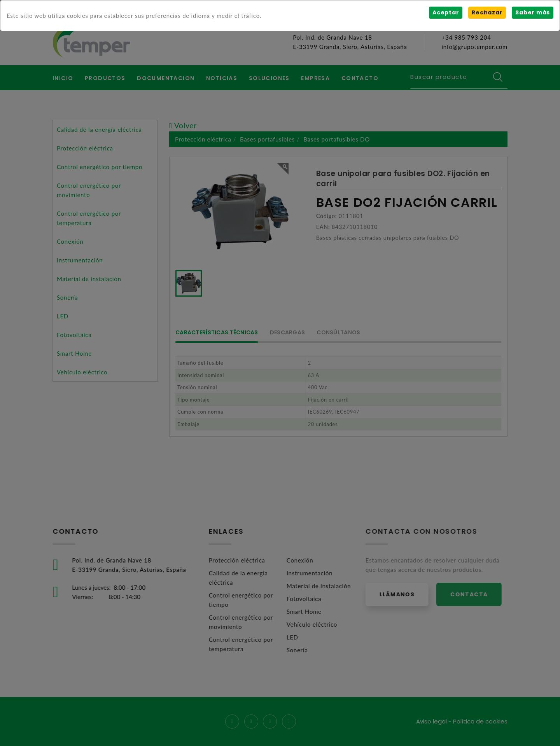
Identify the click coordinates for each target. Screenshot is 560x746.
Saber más (533, 12)
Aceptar (446, 12)
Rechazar (487, 12)
